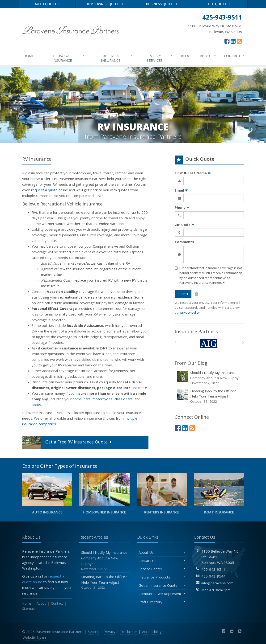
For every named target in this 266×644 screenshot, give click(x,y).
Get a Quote (67, 442)
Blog (186, 56)
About (208, 56)
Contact (234, 56)
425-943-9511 (213, 569)
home (77, 399)
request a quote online (50, 190)
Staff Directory (162, 602)
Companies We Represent (162, 594)
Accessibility (152, 632)
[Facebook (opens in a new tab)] (227, 41)
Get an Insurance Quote (162, 585)
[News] (239, 41)
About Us (162, 552)
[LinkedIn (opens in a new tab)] (233, 41)
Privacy (110, 632)
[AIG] (209, 343)
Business (117, 58)
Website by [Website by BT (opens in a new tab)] (35, 637)
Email (181, 190)
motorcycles (103, 399)
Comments (184, 242)
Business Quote (162, 4)
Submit (183, 294)
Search (93, 632)
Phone (182, 207)
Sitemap (28, 609)
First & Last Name (193, 173)
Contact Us (162, 561)
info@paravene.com (217, 583)
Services (160, 58)
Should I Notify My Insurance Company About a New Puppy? (210, 378)
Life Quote (219, 4)
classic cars (124, 399)
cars (87, 399)
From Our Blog (191, 363)
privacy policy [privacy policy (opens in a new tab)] (190, 312)
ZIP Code (185, 225)
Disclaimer (129, 632)
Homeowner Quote (104, 4)
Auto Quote (47, 4)
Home (29, 56)
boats (36, 405)
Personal (69, 58)
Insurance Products (162, 577)
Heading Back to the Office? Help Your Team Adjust (210, 396)
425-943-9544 (213, 576)
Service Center (162, 569)
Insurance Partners (196, 331)
